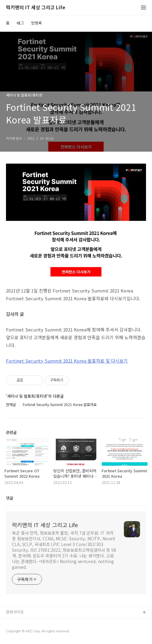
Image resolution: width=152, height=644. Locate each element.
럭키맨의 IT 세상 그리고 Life (36, 8)
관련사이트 (15, 612)
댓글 (10, 498)
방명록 (37, 23)
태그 (20, 23)
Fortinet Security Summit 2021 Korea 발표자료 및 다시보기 (67, 361)
